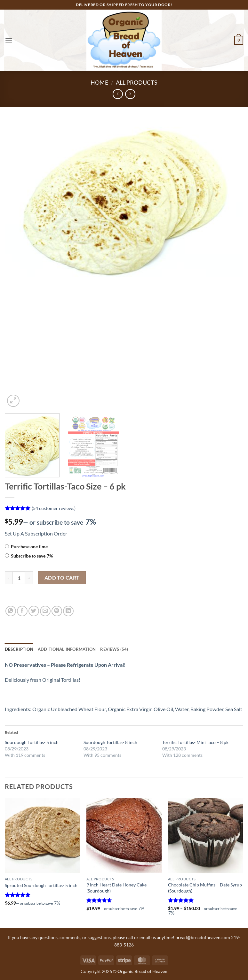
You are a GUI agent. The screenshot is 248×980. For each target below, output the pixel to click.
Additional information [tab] (67, 649)
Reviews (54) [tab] (114, 649)
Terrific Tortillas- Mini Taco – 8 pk (195, 742)
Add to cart (62, 578)
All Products (137, 82)
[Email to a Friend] (45, 611)
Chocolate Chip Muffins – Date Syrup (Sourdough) (205, 888)
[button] (9, 40)
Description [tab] (19, 649)
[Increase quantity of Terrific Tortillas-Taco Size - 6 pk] (29, 578)
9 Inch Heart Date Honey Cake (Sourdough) (116, 888)
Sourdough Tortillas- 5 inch (32, 742)
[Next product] (118, 94)
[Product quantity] (19, 578)
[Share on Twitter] (34, 611)
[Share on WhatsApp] (11, 611)
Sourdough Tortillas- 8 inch (110, 742)
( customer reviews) (54, 508)
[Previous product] (130, 94)
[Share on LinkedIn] (68, 611)
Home (99, 82)
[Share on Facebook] (22, 611)
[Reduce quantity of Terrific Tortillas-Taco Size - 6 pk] (9, 578)
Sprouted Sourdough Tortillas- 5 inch (41, 885)
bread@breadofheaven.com (203, 937)
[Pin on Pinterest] (57, 611)
